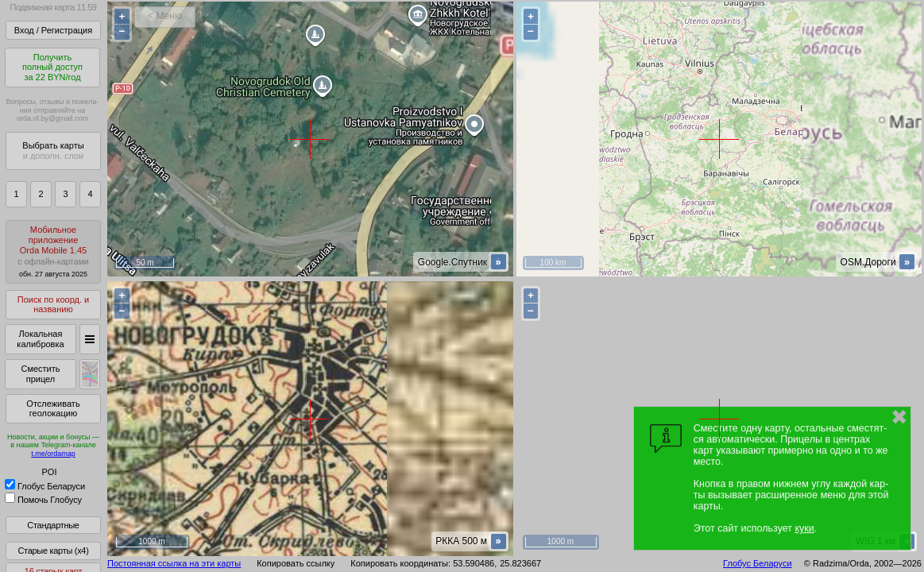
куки (804, 528)
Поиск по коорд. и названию (53, 305)
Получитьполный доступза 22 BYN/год (52, 67)
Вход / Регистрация (53, 30)
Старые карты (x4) (53, 551)
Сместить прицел (40, 374)
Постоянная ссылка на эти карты (174, 563)
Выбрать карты (53, 151)
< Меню (165, 16)
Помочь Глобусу (43, 500)
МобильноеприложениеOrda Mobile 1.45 (53, 251)
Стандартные (53, 525)
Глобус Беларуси (45, 486)
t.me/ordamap (53, 454)
